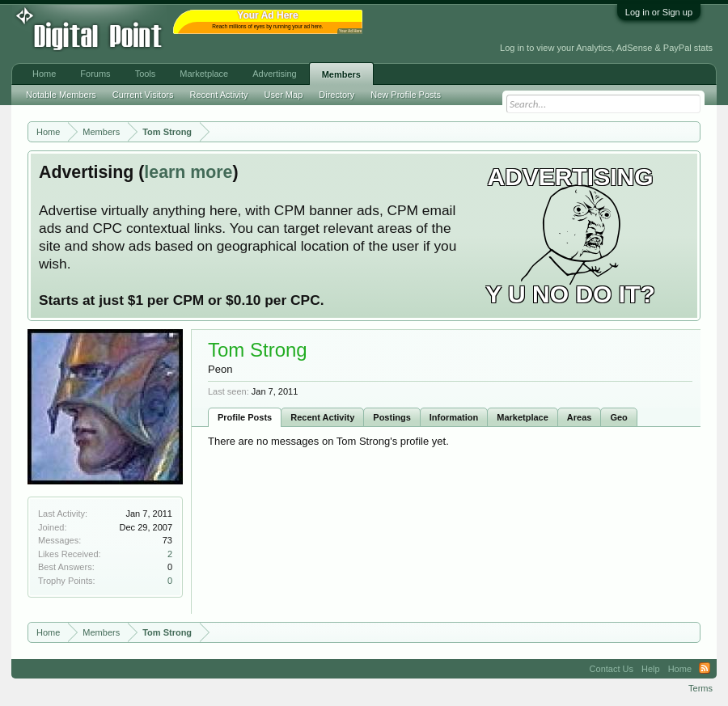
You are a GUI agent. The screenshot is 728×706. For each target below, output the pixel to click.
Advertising (274, 74)
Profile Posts (245, 417)
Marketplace (523, 417)
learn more (188, 172)
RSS (705, 669)
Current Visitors (143, 95)
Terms (700, 688)
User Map (284, 95)
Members (341, 74)
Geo (618, 417)
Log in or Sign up (659, 12)
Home (44, 74)
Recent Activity (322, 417)
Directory (336, 95)
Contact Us (612, 669)
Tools (146, 74)
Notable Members (61, 95)
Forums (95, 74)
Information (454, 417)
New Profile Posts (406, 95)
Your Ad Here (350, 31)
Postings (392, 417)
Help (651, 669)
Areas (580, 417)
